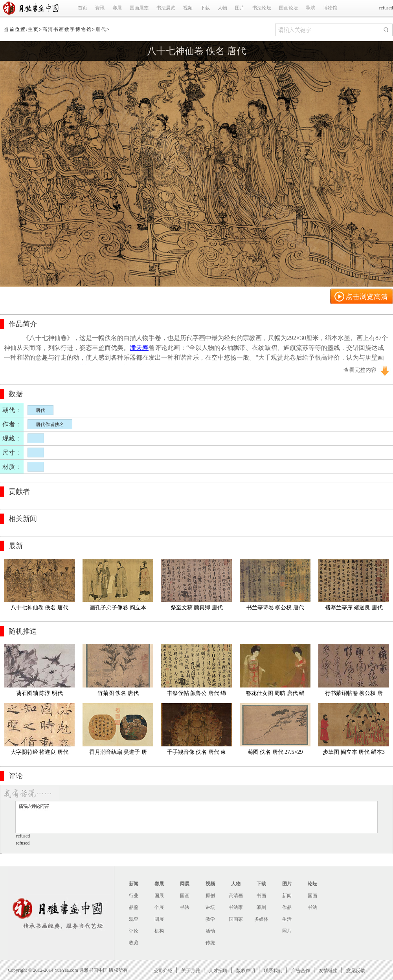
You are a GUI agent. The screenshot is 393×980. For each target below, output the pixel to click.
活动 (210, 931)
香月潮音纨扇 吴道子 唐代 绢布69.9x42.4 (118, 754)
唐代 (101, 29)
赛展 (117, 8)
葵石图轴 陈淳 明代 (39, 693)
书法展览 (166, 8)
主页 (33, 29)
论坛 (312, 884)
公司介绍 (163, 970)
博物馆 (330, 8)
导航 (310, 8)
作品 (287, 907)
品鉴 (134, 907)
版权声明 (246, 970)
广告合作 (301, 970)
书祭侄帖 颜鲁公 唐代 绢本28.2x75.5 (197, 695)
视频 (188, 8)
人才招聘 (218, 970)
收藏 (134, 943)
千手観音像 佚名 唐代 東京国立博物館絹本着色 (197, 754)
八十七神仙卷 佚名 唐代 (196, 51)
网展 (185, 884)
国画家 (236, 919)
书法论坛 (262, 8)
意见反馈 (356, 970)
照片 (287, 931)
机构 (159, 931)
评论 (134, 931)
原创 (210, 896)
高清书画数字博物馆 (67, 29)
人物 (222, 8)
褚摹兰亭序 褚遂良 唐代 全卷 (355, 609)
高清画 (236, 896)
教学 (210, 919)
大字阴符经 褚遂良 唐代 (39, 752)
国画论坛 (288, 8)
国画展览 (139, 8)
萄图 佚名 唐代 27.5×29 (275, 752)
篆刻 (261, 907)
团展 (159, 919)
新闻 (134, 884)
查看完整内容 (360, 370)
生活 (287, 919)
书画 (261, 896)
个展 (159, 907)
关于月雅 (191, 970)
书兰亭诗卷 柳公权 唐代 (275, 608)
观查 (134, 919)
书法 (185, 907)
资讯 (100, 8)
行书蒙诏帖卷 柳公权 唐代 (354, 695)
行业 (134, 896)
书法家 (236, 907)
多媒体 (261, 919)
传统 (210, 943)
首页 (83, 8)
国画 (185, 896)
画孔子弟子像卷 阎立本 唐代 (118, 609)
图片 (240, 8)
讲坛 (210, 907)
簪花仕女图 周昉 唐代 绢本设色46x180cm (275, 695)
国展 (159, 896)
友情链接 (328, 970)
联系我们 (273, 970)
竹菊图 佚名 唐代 (118, 693)
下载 (205, 8)
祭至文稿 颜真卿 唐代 (197, 608)
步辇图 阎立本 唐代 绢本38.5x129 (354, 754)
